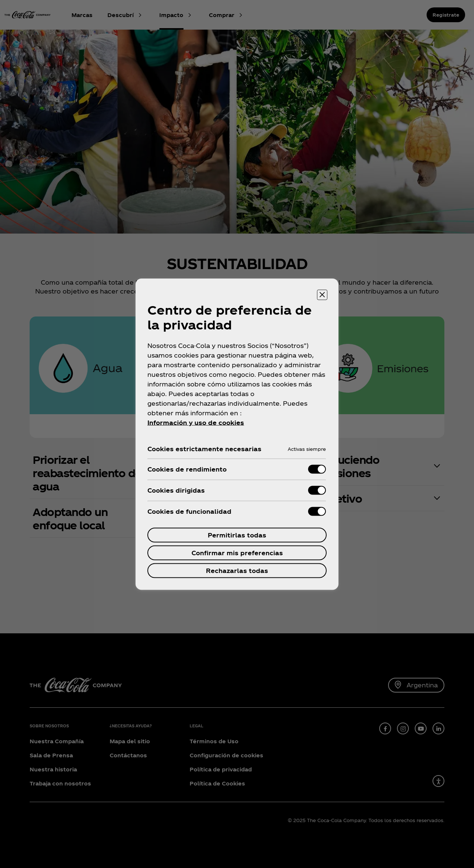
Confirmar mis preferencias (237, 552)
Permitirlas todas (237, 535)
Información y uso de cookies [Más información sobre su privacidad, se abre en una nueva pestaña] (196, 422)
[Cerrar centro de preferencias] (322, 295)
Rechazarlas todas (237, 570)
